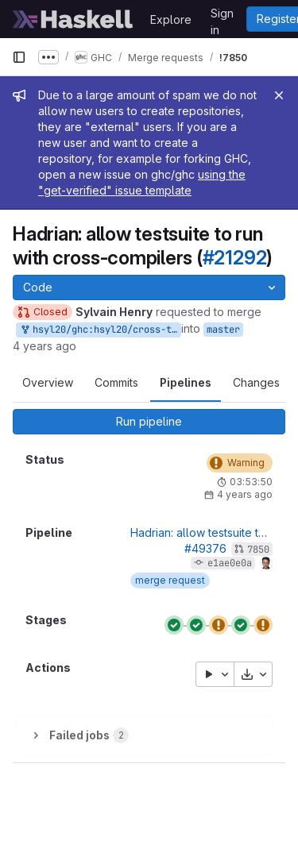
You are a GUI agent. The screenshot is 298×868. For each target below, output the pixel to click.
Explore (171, 19)
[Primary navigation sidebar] (19, 57)
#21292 (235, 258)
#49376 (205, 548)
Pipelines (186, 382)
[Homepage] (73, 19)
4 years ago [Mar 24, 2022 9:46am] (45, 346)
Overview (48, 382)
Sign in (222, 16)
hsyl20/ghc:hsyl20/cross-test (100, 330)
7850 (258, 550)
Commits (116, 382)
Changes (256, 382)
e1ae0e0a (230, 563)
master (223, 330)
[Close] (279, 95)
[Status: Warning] (240, 463)
